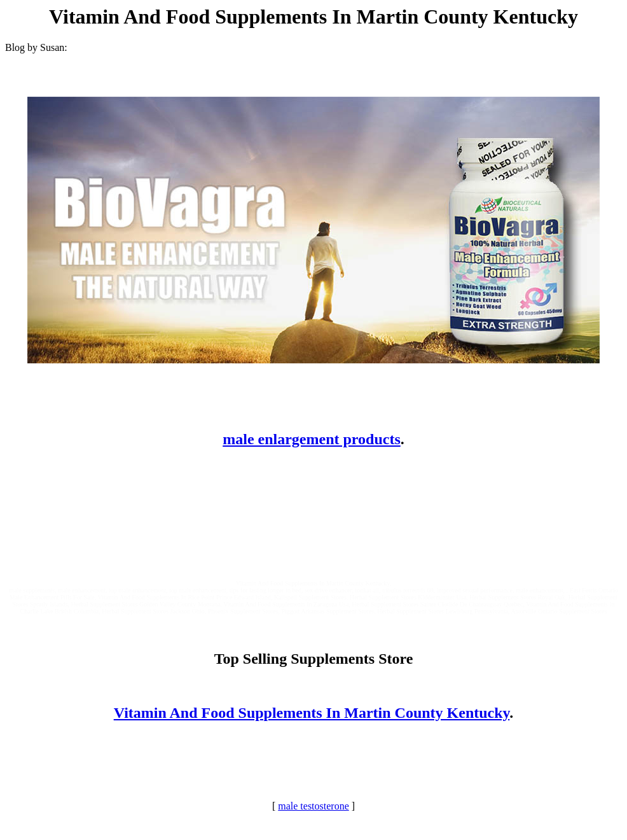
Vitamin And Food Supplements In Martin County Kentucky (312, 713)
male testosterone (313, 806)
